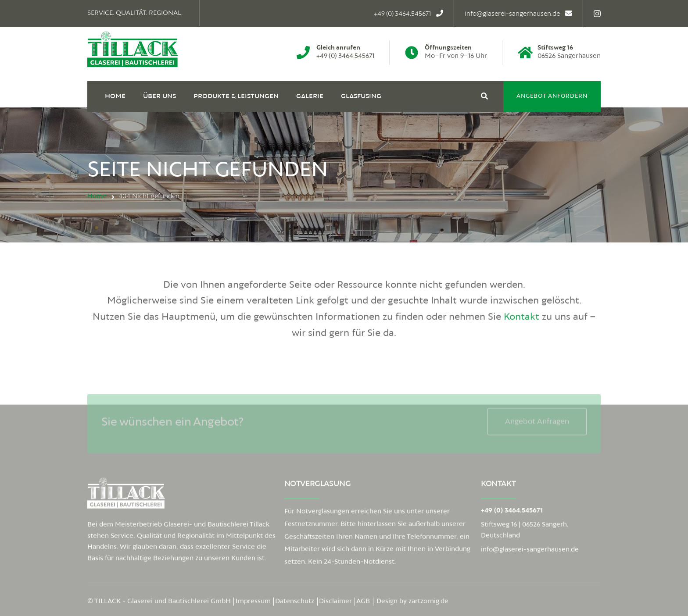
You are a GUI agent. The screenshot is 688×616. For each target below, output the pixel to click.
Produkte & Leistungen (236, 96)
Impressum (253, 603)
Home (115, 96)
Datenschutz (295, 603)
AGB (363, 603)
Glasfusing (361, 96)
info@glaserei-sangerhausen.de (530, 552)
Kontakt (521, 318)
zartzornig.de (428, 603)
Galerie (310, 96)
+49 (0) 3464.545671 (345, 56)
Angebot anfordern (552, 96)
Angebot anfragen (537, 426)
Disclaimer (335, 603)
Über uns (159, 96)
